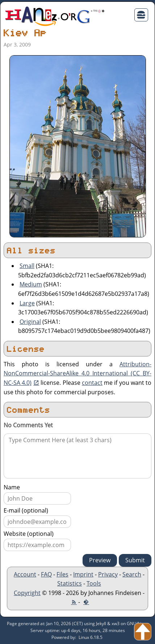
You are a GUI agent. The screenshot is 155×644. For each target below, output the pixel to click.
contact (92, 383)
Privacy (108, 574)
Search (132, 574)
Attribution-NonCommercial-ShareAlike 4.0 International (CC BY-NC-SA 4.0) (77, 373)
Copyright (27, 593)
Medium (31, 284)
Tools (94, 583)
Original (30, 322)
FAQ (46, 574)
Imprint (83, 574)
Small (27, 266)
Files (62, 574)
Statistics (70, 583)
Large (27, 303)
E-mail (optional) (26, 510)
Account (25, 574)
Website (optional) (29, 534)
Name (12, 487)
